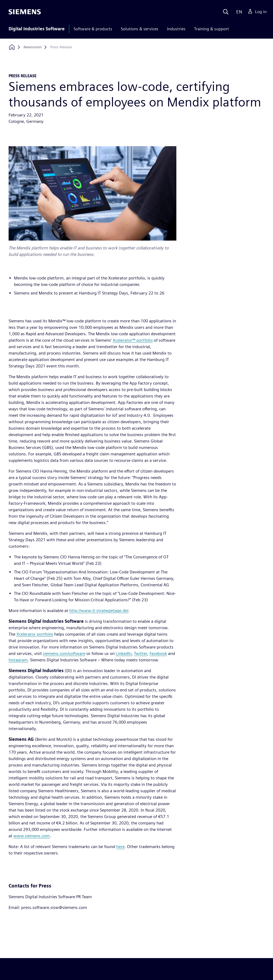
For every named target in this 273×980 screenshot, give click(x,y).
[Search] (226, 12)
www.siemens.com (32, 836)
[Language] (238, 12)
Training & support (212, 29)
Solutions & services (140, 29)
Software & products (93, 29)
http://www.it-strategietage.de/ (99, 611)
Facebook (158, 653)
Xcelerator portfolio (35, 634)
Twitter (141, 653)
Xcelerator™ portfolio (133, 340)
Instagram (18, 660)
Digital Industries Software (37, 29)
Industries (176, 29)
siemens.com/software (64, 653)
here (120, 847)
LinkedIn (124, 653)
